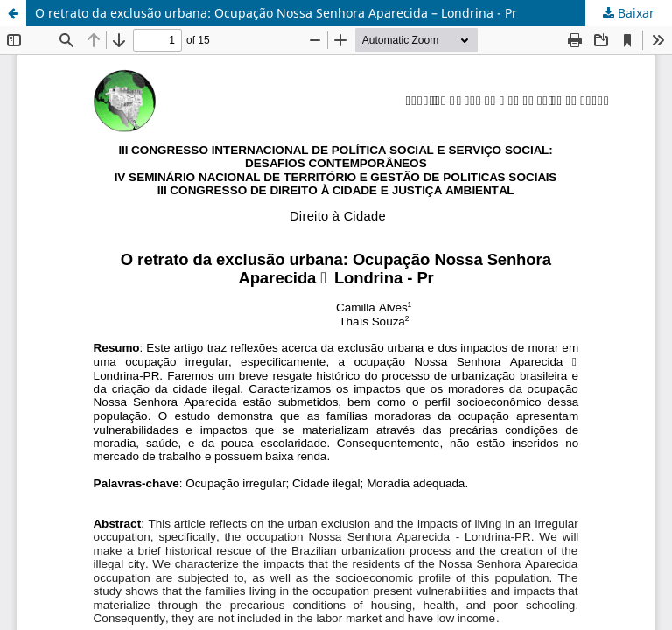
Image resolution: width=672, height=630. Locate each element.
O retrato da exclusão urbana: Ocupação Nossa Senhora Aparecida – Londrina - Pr (276, 13)
